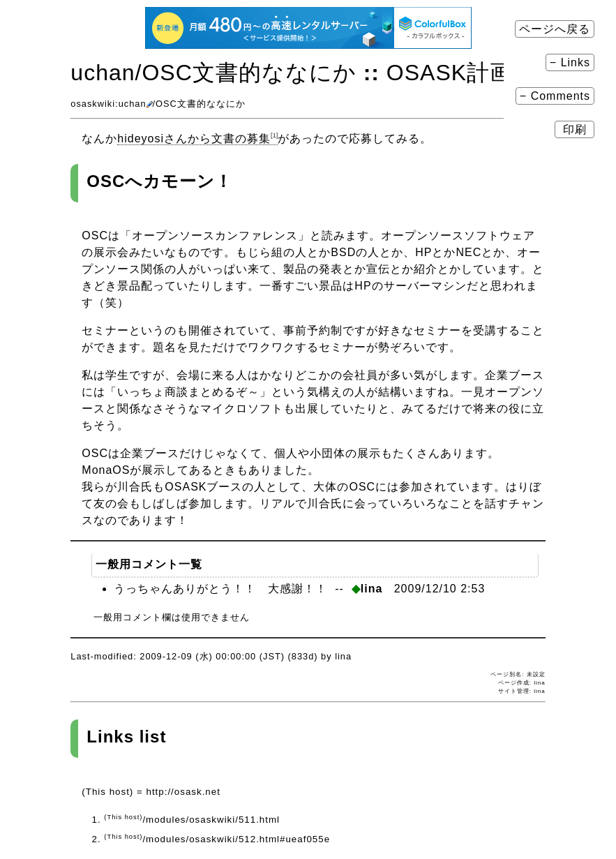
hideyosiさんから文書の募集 (197, 139)
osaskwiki (93, 104)
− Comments (555, 96)
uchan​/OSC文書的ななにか (213, 73)
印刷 (574, 129)
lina (539, 691)
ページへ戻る (555, 29)
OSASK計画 (450, 73)
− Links (570, 62)
